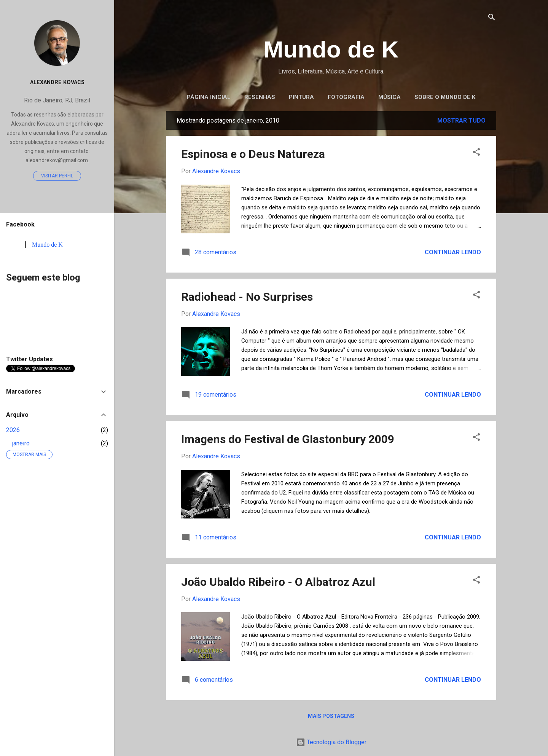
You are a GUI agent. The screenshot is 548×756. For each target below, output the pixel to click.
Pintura (301, 97)
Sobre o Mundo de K (445, 97)
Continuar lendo (453, 252)
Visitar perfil (57, 176)
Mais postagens (331, 716)
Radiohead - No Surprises (247, 297)
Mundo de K (331, 49)
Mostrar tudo (461, 120)
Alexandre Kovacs (57, 82)
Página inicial (209, 97)
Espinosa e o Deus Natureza (253, 154)
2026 (13, 430)
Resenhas (260, 97)
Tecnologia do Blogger (331, 742)
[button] (476, 152)
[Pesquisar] (492, 18)
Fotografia (346, 97)
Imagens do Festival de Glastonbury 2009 (288, 439)
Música (389, 97)
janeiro (21, 443)
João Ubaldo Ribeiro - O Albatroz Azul (278, 582)
